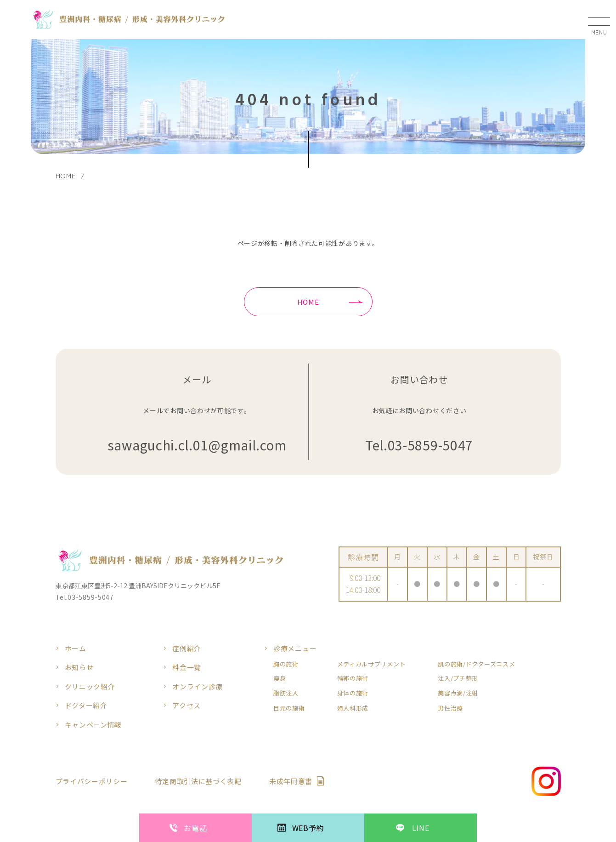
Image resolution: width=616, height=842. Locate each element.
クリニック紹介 (90, 686)
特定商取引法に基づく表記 (198, 781)
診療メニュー (295, 648)
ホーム (76, 648)
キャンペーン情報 (93, 725)
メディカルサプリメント (372, 664)
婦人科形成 (353, 708)
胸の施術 (286, 664)
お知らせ (79, 667)
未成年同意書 (291, 781)
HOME (308, 302)
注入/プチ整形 (458, 678)
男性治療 (450, 708)
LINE (421, 828)
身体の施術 (353, 693)
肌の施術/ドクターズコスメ (476, 664)
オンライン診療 (198, 686)
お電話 (195, 828)
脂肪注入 (286, 693)
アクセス (186, 705)
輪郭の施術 (353, 678)
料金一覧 (187, 667)
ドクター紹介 (86, 705)
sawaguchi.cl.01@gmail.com (197, 445)
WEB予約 (308, 828)
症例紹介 (187, 648)
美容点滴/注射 (458, 693)
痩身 (280, 678)
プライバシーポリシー (92, 781)
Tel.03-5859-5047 (419, 445)
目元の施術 (289, 708)
